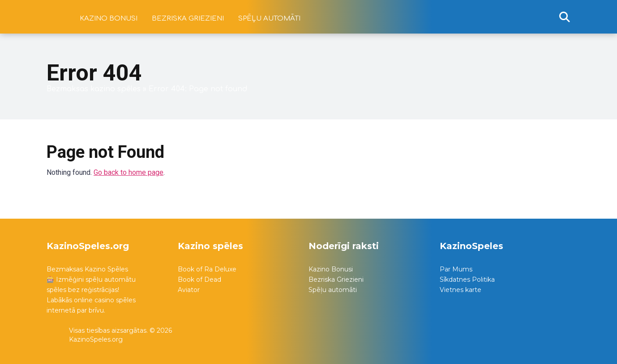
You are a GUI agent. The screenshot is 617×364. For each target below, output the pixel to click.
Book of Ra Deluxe (207, 269)
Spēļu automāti (269, 19)
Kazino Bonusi (331, 269)
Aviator (189, 290)
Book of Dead (199, 279)
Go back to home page (129, 172)
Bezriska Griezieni (336, 279)
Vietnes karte (461, 290)
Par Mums (456, 269)
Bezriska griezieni (188, 19)
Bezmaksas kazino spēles (94, 89)
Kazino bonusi (109, 19)
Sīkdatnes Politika (467, 279)
